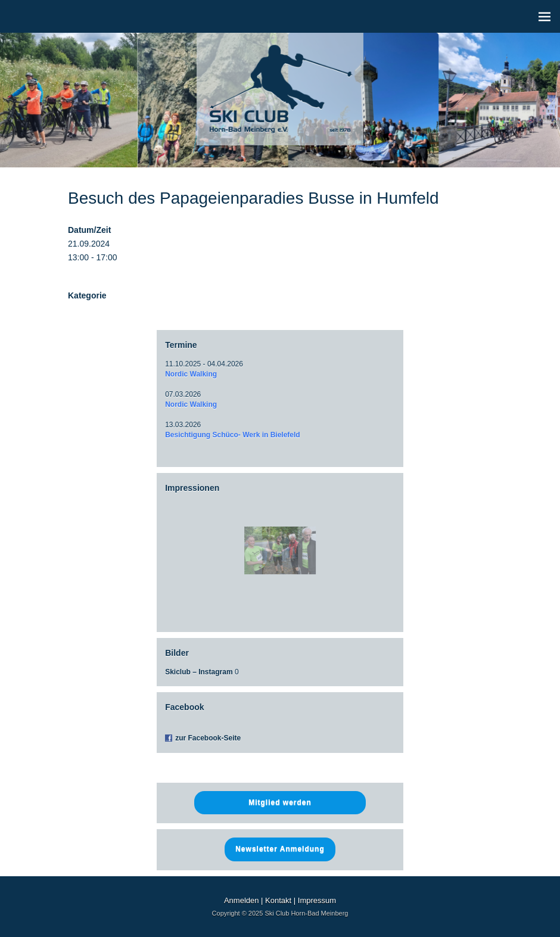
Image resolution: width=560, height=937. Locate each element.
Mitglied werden (280, 802)
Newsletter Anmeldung (280, 849)
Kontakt (278, 900)
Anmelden (242, 900)
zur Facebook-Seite (208, 738)
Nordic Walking (191, 374)
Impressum (317, 900)
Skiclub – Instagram (199, 672)
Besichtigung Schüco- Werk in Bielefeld (232, 435)
